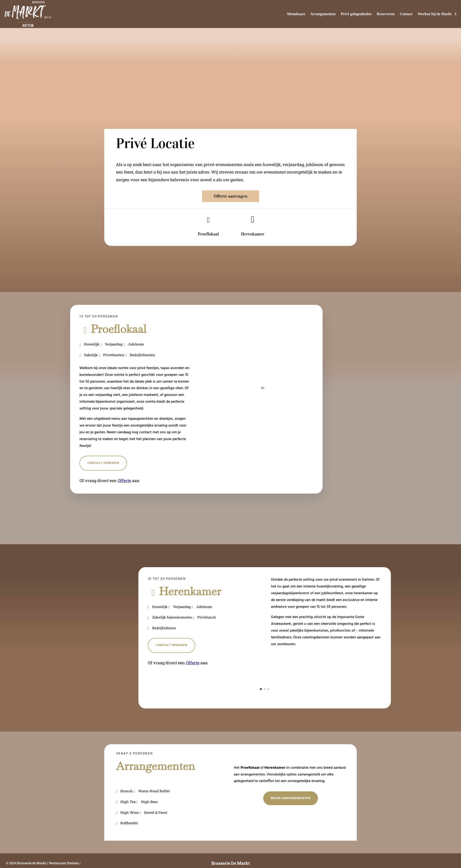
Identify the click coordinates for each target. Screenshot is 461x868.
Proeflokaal (208, 234)
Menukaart (296, 14)
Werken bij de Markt (435, 14)
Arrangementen (323, 14)
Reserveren (386, 14)
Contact (406, 14)
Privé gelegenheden (356, 14)
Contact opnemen (103, 463)
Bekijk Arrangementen (291, 798)
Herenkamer (253, 234)
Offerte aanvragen (230, 196)
